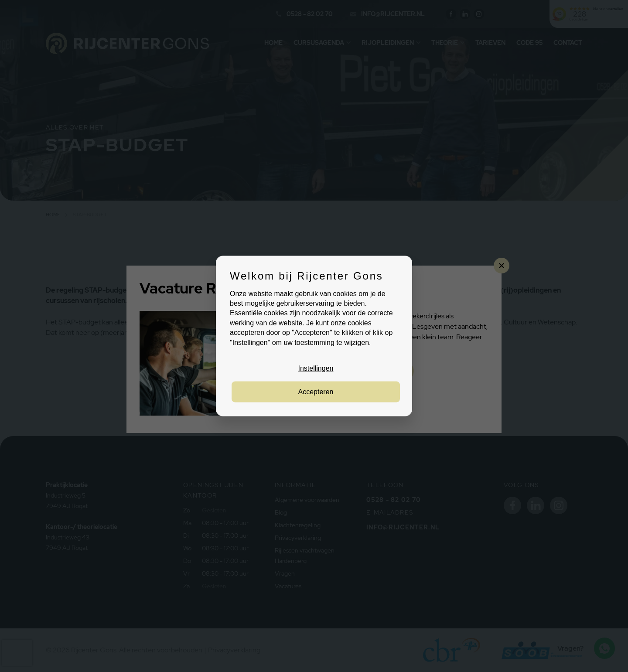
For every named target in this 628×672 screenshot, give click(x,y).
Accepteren (316, 392)
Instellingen (316, 368)
